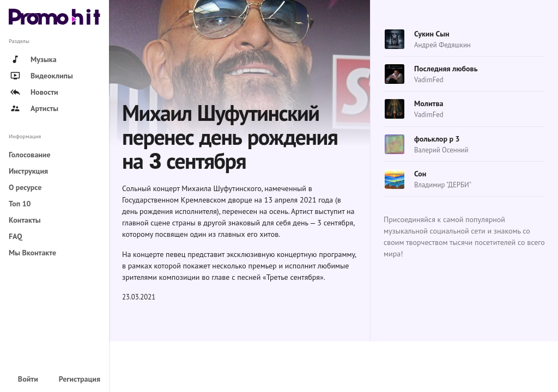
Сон (420, 174)
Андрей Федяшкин (442, 45)
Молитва (429, 103)
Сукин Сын (432, 34)
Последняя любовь (446, 69)
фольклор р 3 (437, 139)
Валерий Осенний (441, 150)
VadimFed (429, 80)
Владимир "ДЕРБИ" (443, 185)
